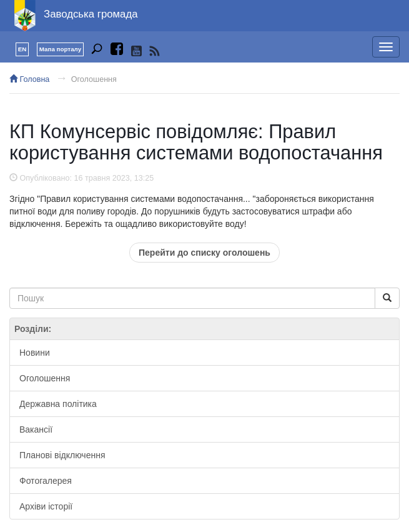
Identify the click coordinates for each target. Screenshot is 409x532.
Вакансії (36, 429)
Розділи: (33, 329)
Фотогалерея (46, 481)
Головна (29, 79)
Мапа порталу (60, 49)
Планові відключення (62, 455)
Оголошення (94, 79)
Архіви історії (46, 506)
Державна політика (58, 404)
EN (22, 49)
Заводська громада (91, 14)
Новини (35, 353)
